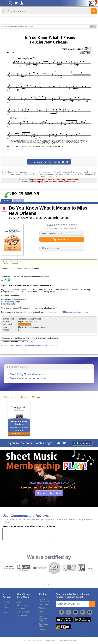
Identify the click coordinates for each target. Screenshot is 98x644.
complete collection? (11, 263)
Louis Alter (6, 304)
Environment (22, 615)
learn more (82, 312)
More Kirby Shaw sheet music (28, 374)
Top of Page (49, 584)
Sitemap (43, 629)
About (19, 602)
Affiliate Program (23, 605)
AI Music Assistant (69, 312)
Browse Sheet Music (44, 600)
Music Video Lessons (44, 612)
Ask (93, 26)
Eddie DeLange (8, 302)
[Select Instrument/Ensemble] (15, 342)
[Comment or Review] (28, 534)
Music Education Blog (43, 619)
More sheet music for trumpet (28, 378)
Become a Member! (49, 493)
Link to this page (82, 443)
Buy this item (28, 182)
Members (72, 225)
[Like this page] (58, 443)
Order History (5, 606)
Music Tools (44, 605)
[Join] (92, 604)
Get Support (6, 612)
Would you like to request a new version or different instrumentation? (29, 345)
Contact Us (21, 609)
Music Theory (45, 608)
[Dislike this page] (65, 443)
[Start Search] (94, 11)
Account (6, 602)
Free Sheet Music (44, 625)
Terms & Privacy (23, 612)
